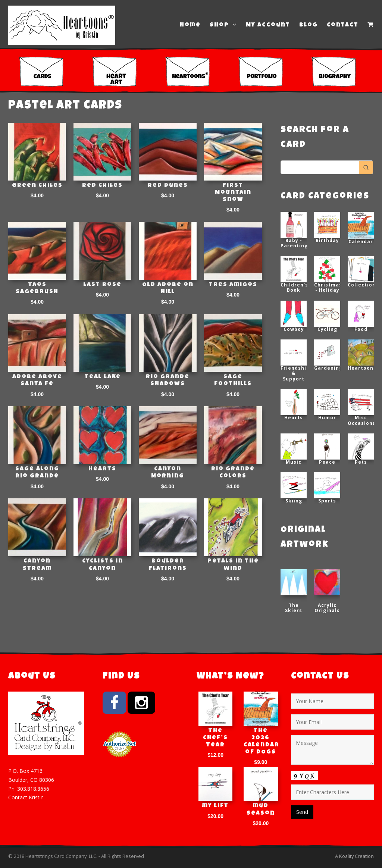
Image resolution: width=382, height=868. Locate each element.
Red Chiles (102, 186)
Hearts (102, 469)
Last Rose (102, 285)
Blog (309, 25)
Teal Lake (103, 377)
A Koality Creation (354, 856)
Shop (223, 25)
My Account (268, 25)
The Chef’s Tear (215, 738)
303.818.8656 (33, 789)
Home (190, 25)
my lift (215, 806)
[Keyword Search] (320, 167)
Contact (343, 25)
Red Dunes (168, 186)
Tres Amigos (233, 285)
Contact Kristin (26, 797)
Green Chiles (37, 186)
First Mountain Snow (233, 193)
